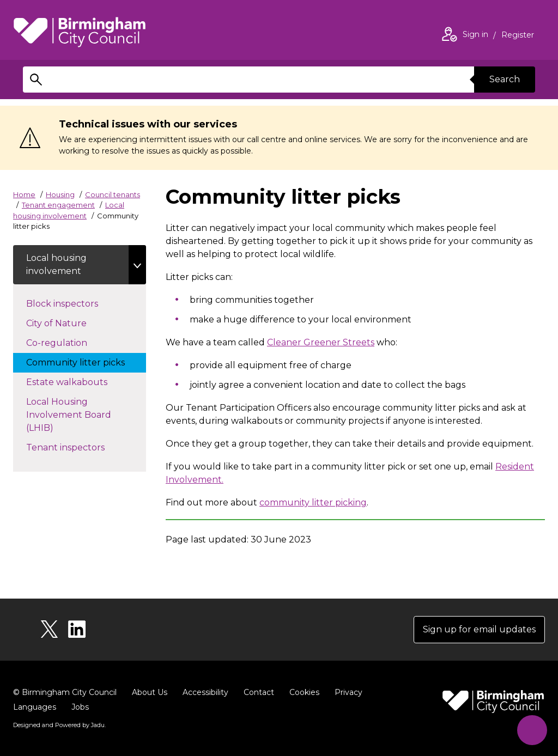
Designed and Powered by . (59, 725)
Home (24, 194)
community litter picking (313, 502)
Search (505, 79)
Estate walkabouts (78, 381)
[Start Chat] (532, 730)
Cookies (304, 692)
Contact (259, 692)
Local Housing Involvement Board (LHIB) (69, 415)
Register (518, 36)
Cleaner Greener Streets (321, 342)
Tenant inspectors (76, 447)
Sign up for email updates (479, 629)
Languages (35, 707)
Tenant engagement (58, 205)
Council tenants (113, 194)
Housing (60, 194)
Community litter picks (86, 362)
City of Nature (67, 322)
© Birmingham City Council (65, 692)
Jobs (80, 707)
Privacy (348, 692)
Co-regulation (68, 342)
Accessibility (205, 692)
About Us (150, 692)
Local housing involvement (56, 264)
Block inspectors (73, 303)
